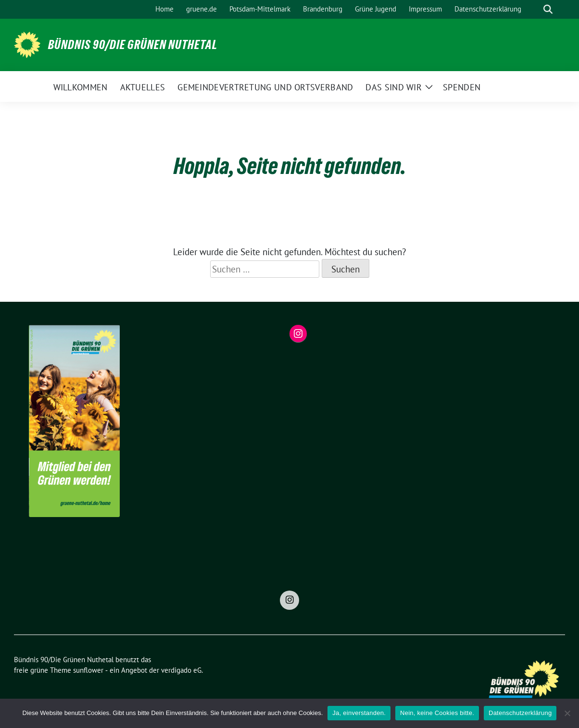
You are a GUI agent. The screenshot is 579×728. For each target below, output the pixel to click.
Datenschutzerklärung (520, 713)
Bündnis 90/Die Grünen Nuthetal (133, 45)
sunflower (88, 670)
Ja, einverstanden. (359, 713)
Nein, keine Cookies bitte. (437, 713)
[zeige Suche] (548, 9)
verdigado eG (181, 670)
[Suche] (534, 9)
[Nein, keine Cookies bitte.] (567, 713)
